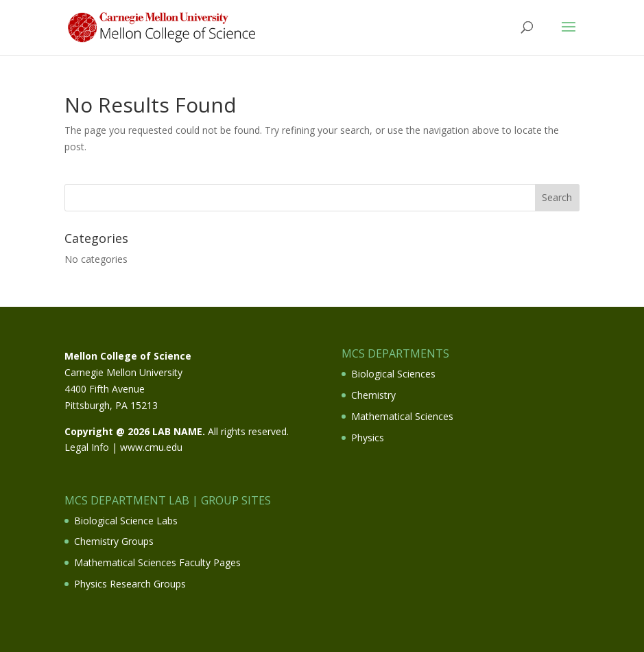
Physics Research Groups (130, 584)
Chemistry (373, 395)
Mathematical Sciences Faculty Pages (157, 562)
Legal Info (87, 447)
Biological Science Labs (126, 521)
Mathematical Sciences (402, 416)
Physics (368, 438)
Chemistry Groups (114, 541)
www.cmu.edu (151, 447)
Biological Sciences (393, 374)
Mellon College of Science (128, 356)
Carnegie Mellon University (123, 372)
